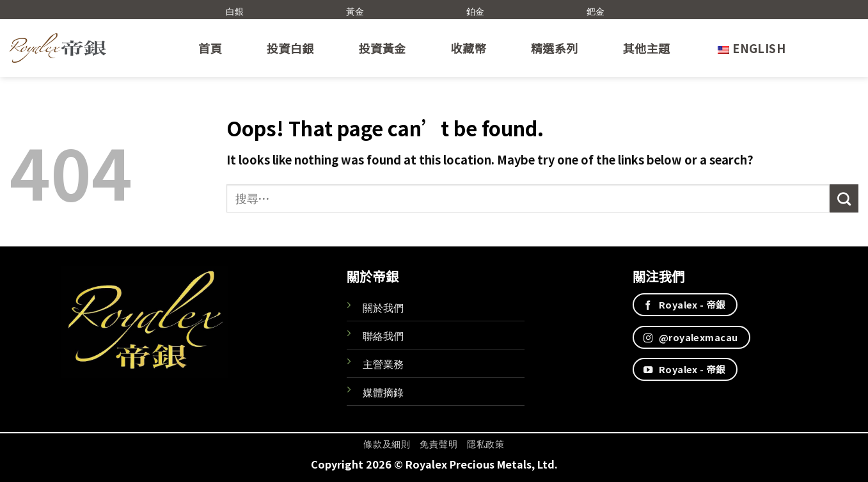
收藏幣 (469, 48)
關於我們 (383, 307)
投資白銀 (290, 48)
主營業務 (383, 364)
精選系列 (555, 48)
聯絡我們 (383, 335)
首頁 (210, 48)
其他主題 (647, 48)
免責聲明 (438, 444)
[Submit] (844, 198)
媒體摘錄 (383, 392)
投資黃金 (383, 48)
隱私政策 (486, 444)
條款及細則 (387, 444)
